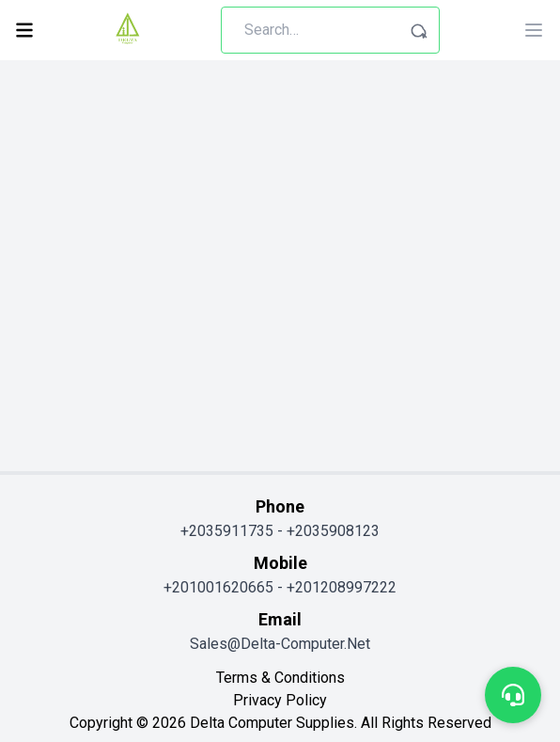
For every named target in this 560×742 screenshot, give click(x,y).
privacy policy (280, 700)
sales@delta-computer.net (280, 644)
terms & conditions (280, 678)
